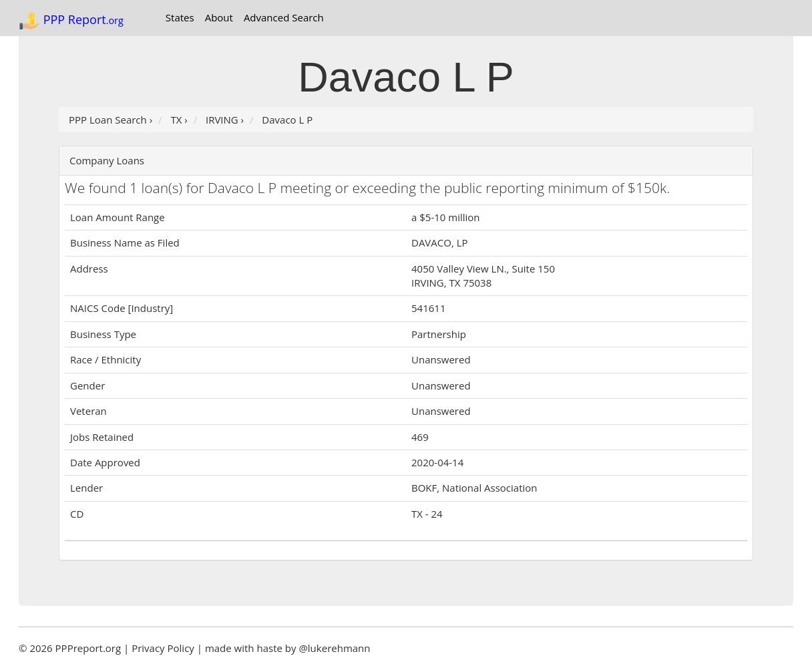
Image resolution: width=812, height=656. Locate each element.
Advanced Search (284, 17)
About (219, 17)
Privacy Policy (163, 648)
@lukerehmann (334, 648)
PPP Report (71, 21)
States (180, 17)
